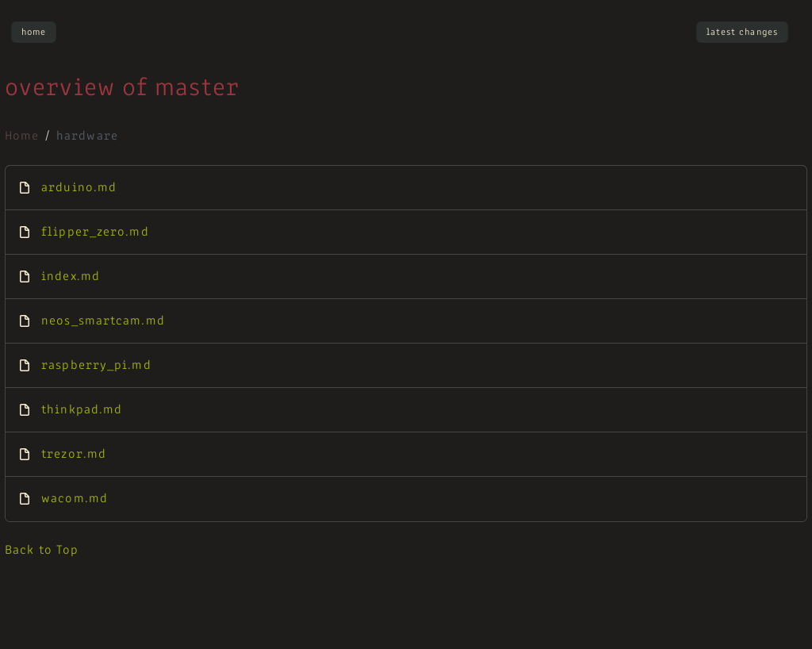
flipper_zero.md (95, 232)
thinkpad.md (82, 410)
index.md (71, 277)
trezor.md (74, 455)
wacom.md (75, 499)
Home (34, 33)
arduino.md (79, 188)
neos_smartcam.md (103, 321)
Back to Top (42, 551)
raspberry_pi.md (96, 366)
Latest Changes (742, 33)
